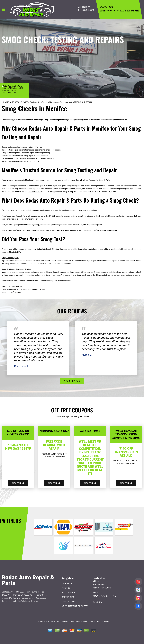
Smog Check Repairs (10, 258)
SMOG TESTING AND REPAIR (80, 102)
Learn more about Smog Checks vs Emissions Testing (23, 289)
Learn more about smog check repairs (56, 264)
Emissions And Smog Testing (13, 286)
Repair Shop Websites (60, 621)
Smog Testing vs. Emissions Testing (16, 269)
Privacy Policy (103, 621)
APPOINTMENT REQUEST (75, 606)
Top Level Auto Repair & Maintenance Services (48, 102)
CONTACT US (68, 602)
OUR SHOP (67, 583)
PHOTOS (66, 588)
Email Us (97, 602)
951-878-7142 (133, 10)
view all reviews (72, 381)
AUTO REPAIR (69, 593)
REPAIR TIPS (68, 597)
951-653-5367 (112, 10)
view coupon (18, 483)
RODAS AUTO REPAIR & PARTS (16, 102)
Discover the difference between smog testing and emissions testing (113, 275)
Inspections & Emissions (11, 292)
